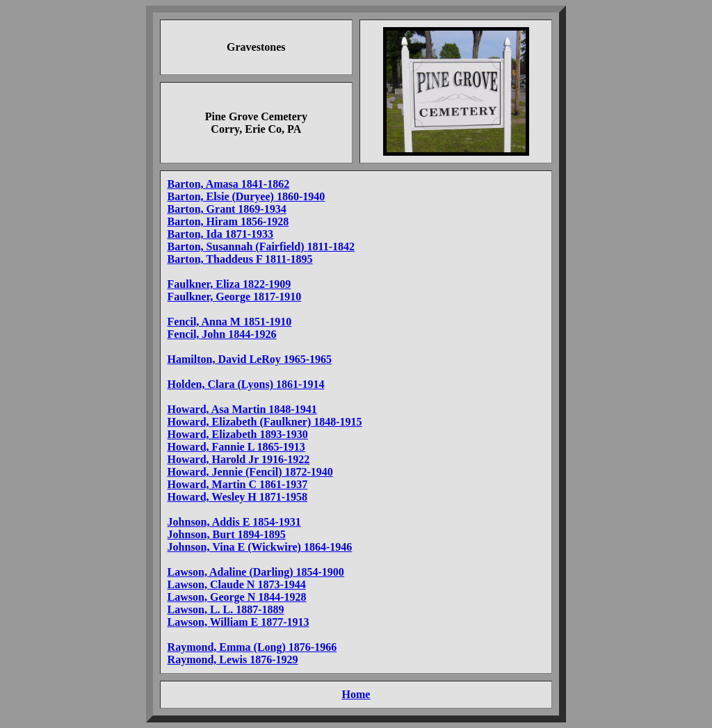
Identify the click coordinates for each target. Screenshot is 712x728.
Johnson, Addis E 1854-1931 (234, 522)
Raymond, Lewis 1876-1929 (233, 660)
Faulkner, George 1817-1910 (235, 297)
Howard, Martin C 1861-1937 (238, 484)
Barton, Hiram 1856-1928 (228, 221)
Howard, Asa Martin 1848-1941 (242, 409)
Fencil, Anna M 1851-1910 (230, 322)
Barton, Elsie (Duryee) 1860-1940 (246, 196)
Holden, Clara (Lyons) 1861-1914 (246, 384)
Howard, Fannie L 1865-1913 (236, 447)
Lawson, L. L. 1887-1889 (226, 609)
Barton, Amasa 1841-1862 (229, 184)
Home (356, 694)
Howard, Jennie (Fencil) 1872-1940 (250, 472)
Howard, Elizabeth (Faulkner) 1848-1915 (265, 422)
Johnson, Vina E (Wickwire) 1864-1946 (260, 547)
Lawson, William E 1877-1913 (238, 622)
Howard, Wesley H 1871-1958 (237, 497)
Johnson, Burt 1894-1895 (227, 534)
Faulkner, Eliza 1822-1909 (229, 284)
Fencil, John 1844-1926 (222, 334)
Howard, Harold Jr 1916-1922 (239, 459)
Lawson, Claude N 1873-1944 (237, 584)
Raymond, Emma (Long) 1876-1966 (252, 647)
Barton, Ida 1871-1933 (220, 234)
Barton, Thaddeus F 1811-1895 (240, 259)
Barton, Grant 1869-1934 (227, 209)
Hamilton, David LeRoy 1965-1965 (250, 359)
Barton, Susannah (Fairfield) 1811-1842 (261, 246)
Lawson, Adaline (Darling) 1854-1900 (256, 572)
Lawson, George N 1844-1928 (237, 597)
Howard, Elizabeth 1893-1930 (238, 434)
